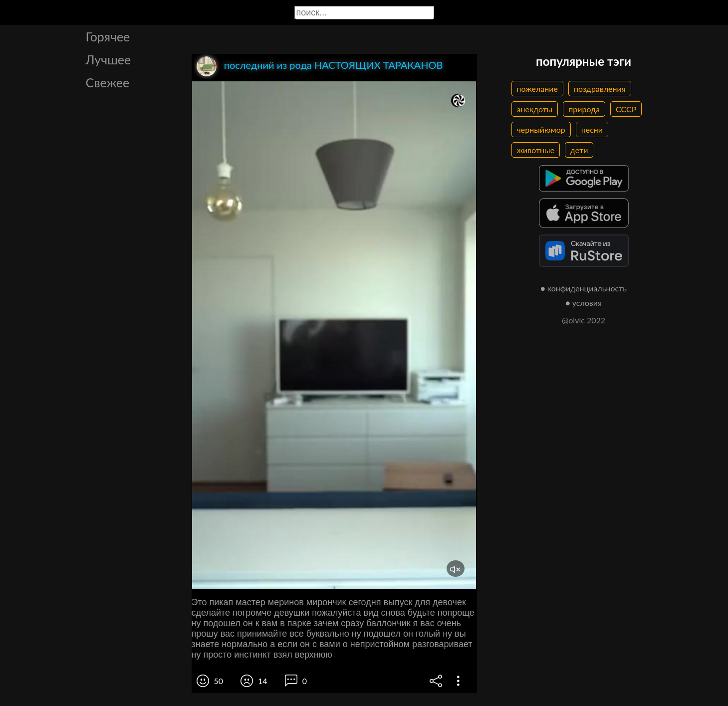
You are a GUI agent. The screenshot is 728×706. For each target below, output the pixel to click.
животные (536, 150)
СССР (626, 109)
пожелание (537, 89)
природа (584, 109)
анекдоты (535, 109)
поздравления (600, 89)
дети (579, 150)
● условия (584, 303)
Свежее (108, 82)
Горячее (108, 36)
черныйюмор (541, 129)
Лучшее (109, 59)
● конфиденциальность (584, 288)
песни (592, 129)
